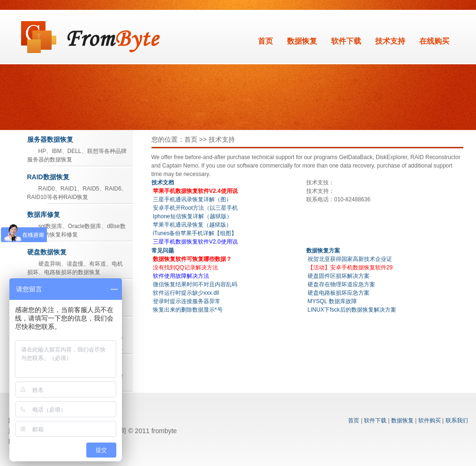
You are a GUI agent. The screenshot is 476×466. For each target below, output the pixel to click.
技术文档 (163, 183)
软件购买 (430, 420)
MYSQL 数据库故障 (332, 301)
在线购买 (434, 41)
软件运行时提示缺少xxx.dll (186, 293)
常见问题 (163, 251)
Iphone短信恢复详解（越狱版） (193, 216)
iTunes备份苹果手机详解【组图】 (195, 233)
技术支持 (390, 41)
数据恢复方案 (323, 251)
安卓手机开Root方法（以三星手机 (195, 208)
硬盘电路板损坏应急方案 (339, 293)
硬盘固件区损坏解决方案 (339, 276)
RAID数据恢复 (48, 177)
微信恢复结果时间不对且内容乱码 (195, 284)
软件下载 (346, 41)
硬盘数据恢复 (47, 252)
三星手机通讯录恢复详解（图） (192, 199)
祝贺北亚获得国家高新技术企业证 (350, 259)
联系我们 (457, 420)
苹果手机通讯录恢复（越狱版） (192, 225)
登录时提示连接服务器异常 (187, 301)
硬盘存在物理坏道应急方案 (341, 284)
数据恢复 (302, 41)
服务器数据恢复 (50, 139)
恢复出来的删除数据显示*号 (188, 310)
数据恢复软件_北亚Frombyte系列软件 (91, 37)
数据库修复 (44, 214)
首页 (265, 41)
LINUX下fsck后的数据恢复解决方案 (352, 310)
